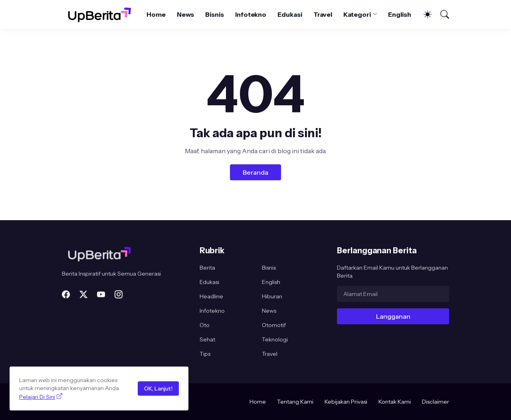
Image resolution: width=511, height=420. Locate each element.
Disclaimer (436, 402)
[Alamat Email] (393, 294)
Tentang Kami (295, 402)
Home (156, 14)
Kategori (357, 14)
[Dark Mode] (424, 14)
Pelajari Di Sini (37, 397)
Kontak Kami (395, 402)
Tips (205, 354)
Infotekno (251, 14)
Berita (207, 268)
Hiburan (272, 296)
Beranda (255, 172)
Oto (205, 325)
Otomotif (274, 325)
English (399, 14)
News (186, 14)
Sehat (207, 339)
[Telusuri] (441, 14)
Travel (323, 14)
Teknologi (275, 339)
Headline (211, 296)
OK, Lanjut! (158, 388)
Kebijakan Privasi (346, 402)
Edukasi (290, 14)
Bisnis (215, 14)
